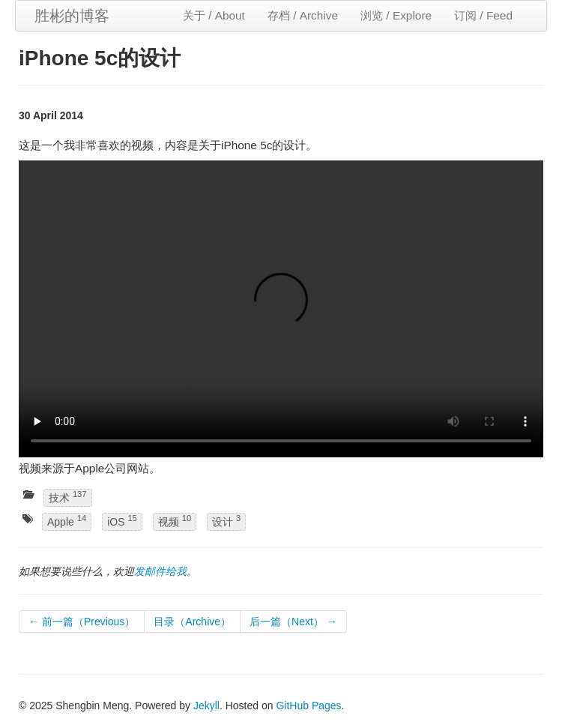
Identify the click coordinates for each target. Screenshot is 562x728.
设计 (226, 521)
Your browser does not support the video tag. (281, 309)
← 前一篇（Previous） (82, 622)
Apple (67, 521)
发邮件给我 (160, 571)
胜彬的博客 (72, 16)
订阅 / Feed (483, 15)
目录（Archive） (192, 622)
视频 (175, 521)
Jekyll (206, 706)
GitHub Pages (308, 706)
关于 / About (214, 15)
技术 (68, 497)
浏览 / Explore (396, 15)
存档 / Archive (303, 15)
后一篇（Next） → (293, 622)
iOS (122, 521)
